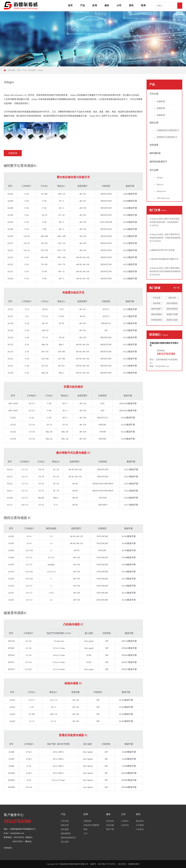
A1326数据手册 (129, 600)
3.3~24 (32, 432)
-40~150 (83, 208)
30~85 (45, 309)
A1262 (13, 418)
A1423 (12, 714)
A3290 (10, 201)
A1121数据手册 (130, 366)
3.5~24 (32, 425)
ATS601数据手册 (129, 648)
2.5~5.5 (25, 469)
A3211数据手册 (131, 491)
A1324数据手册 (129, 586)
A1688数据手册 (129, 766)
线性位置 (154, 123)
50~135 (45, 366)
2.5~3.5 (25, 484)
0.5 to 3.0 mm (59, 669)
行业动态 (140, 829)
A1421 (12, 700)
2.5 (51, 536)
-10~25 (44, 215)
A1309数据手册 (129, 565)
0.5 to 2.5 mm (59, 648)
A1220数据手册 (130, 279)
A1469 (11, 759)
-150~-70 (61, 264)
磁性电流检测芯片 (158, 162)
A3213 (10, 477)
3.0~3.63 (29, 550)
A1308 (11, 557)
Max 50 (45, 345)
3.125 (51, 593)
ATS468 (11, 773)
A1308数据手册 (129, 557)
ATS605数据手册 (129, 780)
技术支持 (110, 821)
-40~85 (82, 316)
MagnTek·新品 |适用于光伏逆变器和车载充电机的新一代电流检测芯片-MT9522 (164, 222)
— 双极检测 (159, 108)
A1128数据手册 (130, 330)
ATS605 (11, 780)
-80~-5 (61, 229)
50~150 (44, 243)
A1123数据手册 (130, 352)
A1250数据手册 (130, 215)
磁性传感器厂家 (157, 309)
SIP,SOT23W (106, 194)
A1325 (11, 593)
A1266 (10, 498)
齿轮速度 (154, 145)
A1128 (10, 330)
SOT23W (103, 498)
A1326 (11, 600)
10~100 (44, 194)
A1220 (10, 279)
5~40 (44, 222)
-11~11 (32, 721)
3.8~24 (26, 236)
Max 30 (49, 432)
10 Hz (89, 655)
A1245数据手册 (130, 222)
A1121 (10, 366)
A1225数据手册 (130, 250)
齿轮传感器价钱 (172, 304)
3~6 (27, 316)
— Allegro (158, 178)
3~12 (27, 309)
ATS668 (11, 787)
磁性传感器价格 (157, 315)
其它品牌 (32, 70)
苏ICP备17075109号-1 (107, 864)
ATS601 (11, 648)
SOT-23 (106, 309)
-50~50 (61, 337)
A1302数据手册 (129, 543)
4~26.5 (29, 752)
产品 (82, 5)
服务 (107, 5)
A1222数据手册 (130, 264)
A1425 (12, 721)
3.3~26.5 (28, 669)
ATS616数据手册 (129, 655)
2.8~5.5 (32, 403)
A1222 (10, 264)
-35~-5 (53, 707)
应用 (95, 5)
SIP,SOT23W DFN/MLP (103, 484)
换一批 (177, 288)
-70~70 (41, 469)
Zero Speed (88, 752)
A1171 (10, 505)
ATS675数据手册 (129, 669)
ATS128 (11, 641)
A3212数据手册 (131, 484)
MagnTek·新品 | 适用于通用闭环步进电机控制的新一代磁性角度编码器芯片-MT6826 (165, 238)
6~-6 (56, 505)
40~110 (61, 366)
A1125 (10, 345)
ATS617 (11, 662)
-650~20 (45, 330)
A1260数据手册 (130, 208)
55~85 (61, 316)
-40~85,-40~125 (76, 536)
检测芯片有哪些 (172, 315)
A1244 (10, 229)
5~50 (44, 201)
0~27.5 (32, 700)
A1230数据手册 (128, 439)
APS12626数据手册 (128, 403)
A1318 (11, 572)
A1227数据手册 (130, 243)
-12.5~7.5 (53, 700)
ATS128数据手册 (129, 641)
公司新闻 (140, 825)
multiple (51, 565)
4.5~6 (29, 536)
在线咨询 (13, 153)
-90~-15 (61, 271)
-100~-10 (61, 194)
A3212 (10, 484)
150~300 (61, 352)
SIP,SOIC (103, 425)
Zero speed (89, 641)
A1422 (12, 707)
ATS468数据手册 (129, 773)
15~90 (44, 271)
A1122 (10, 359)
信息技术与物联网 (91, 825)
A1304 (11, 550)
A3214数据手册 (131, 469)
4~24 (32, 418)
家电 (85, 829)
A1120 (10, 373)
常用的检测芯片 (157, 320)
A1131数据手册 (130, 316)
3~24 (27, 194)
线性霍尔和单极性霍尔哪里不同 (164, 259)
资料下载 (110, 829)
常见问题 (110, 825)
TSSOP (103, 432)
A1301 (11, 536)
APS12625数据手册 (128, 411)
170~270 (44, 250)
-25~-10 (61, 215)
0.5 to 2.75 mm (58, 780)
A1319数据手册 (129, 579)
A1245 (10, 222)
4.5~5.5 (29, 557)
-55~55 (45, 337)
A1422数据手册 (126, 707)
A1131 (10, 316)
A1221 (10, 271)
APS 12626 (13, 403)
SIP (106, 330)
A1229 (10, 236)
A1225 (10, 250)
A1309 (11, 565)
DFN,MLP (103, 505)
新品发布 (140, 821)
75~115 (45, 316)
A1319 (11, 579)
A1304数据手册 (129, 550)
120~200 (45, 359)
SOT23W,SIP (102, 536)
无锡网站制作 (134, 864)
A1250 (10, 215)
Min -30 (65, 432)
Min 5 (61, 345)
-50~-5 (61, 201)
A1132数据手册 (130, 309)
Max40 (41, 498)
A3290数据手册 (130, 201)
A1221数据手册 (130, 271)
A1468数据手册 (129, 752)
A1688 (11, 766)
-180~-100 (61, 236)
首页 (70, 5)
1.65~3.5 (25, 505)
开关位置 (154, 94)
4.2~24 (28, 641)
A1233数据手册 (128, 425)
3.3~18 (32, 439)
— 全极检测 (159, 101)
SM (106, 787)
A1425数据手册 (126, 721)
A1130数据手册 (130, 323)
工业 (85, 833)
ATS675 (11, 669)
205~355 (45, 352)
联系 (143, 5)
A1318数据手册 (129, 572)
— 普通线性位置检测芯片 (165, 137)
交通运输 (87, 821)
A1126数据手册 (130, 337)
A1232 (13, 432)
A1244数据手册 (130, 229)
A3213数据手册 (131, 477)
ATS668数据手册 (129, 787)
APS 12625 (13, 411)
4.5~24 (28, 662)
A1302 (11, 543)
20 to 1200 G (58, 752)
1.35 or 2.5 (51, 572)
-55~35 (65, 425)
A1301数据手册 (129, 536)
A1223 (10, 257)
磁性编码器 (155, 153)
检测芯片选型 (172, 320)
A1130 (10, 323)
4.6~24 (29, 787)
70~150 (44, 264)
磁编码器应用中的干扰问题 (162, 250)
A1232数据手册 (128, 432)
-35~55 (49, 425)
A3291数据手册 (130, 194)
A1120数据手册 (130, 373)
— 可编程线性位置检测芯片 (166, 130)
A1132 (10, 309)
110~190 (61, 359)
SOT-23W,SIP (106, 222)
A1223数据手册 (130, 257)
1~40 (49, 403)
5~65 (61, 309)
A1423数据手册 (126, 714)
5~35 (32, 707)
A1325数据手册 (129, 593)
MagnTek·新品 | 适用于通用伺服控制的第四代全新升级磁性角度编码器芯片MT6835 (165, 271)
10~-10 (56, 469)
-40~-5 (61, 222)
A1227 (10, 243)
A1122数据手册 (130, 359)
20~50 (61, 323)
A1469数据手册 (129, 759)
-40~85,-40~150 (82, 257)
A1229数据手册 (130, 236)
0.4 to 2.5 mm (59, 655)
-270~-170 (61, 250)
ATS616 (11, 655)
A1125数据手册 (130, 345)
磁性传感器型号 (172, 309)
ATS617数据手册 (129, 662)
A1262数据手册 (128, 418)
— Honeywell (159, 191)
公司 (119, 5)
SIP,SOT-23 (106, 323)
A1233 (13, 425)
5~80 (44, 229)
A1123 (10, 352)
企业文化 (125, 825)
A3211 (10, 491)
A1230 (13, 439)
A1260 (10, 208)
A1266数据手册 (131, 498)
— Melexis (158, 184)
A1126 (10, 337)
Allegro (40, 70)
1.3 (51, 543)
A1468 (11, 752)
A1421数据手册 (126, 700)
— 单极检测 (159, 115)
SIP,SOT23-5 (103, 418)
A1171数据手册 (131, 505)
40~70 (45, 323)
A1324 (11, 586)
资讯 (131, 5)
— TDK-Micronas (161, 198)
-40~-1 (65, 403)
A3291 (10, 194)
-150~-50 (61, 243)
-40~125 (83, 194)
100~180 (44, 236)
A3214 (10, 469)
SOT (103, 403)
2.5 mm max (59, 641)
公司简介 (125, 821)
